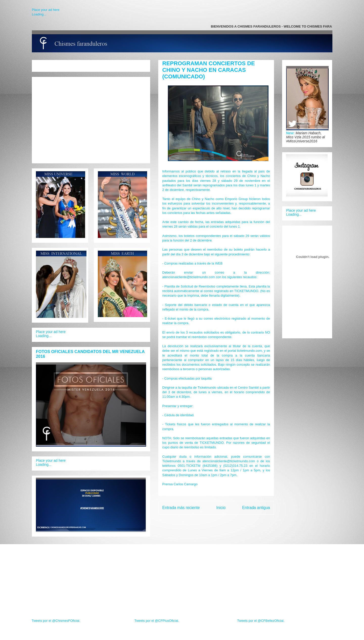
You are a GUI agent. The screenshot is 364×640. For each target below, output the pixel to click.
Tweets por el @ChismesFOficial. (56, 621)
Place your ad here (46, 10)
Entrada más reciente (181, 508)
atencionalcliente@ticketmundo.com (189, 277)
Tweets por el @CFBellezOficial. (261, 621)
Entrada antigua (256, 508)
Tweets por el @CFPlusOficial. (157, 621)
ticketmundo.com (249, 351)
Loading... (39, 14)
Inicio (221, 508)
